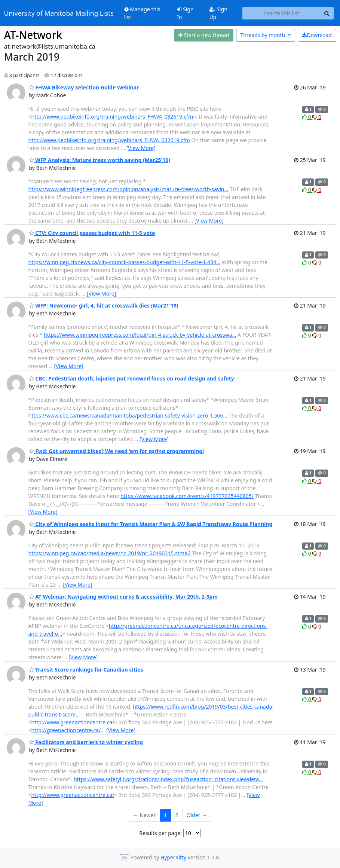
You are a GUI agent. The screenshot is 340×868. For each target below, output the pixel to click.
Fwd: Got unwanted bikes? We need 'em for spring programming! (117, 451)
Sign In (185, 13)
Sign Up (218, 13)
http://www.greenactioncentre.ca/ (73, 722)
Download (317, 35)
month (263, 35)
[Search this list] (281, 13)
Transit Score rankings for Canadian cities (86, 670)
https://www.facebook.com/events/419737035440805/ (187, 496)
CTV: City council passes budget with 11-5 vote (92, 233)
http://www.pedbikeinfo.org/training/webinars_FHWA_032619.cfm (112, 117)
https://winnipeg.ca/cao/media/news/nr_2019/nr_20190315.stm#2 (110, 553)
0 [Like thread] (307, 117)
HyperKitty (173, 857)
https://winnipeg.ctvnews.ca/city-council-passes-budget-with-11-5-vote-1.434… (125, 262)
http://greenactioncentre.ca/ (66, 730)
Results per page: (160, 833)
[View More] (141, 148)
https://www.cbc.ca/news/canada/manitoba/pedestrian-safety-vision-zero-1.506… (128, 415)
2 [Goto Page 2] (177, 815)
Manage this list (142, 13)
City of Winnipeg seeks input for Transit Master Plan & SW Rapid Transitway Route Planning (151, 524)
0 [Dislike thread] (317, 117)
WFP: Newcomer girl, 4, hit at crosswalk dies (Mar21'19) (104, 305)
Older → (197, 815)
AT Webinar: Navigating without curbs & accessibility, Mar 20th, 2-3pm (123, 597)
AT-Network (33, 35)
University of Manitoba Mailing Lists (59, 13)
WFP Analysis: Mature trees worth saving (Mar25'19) (100, 160)
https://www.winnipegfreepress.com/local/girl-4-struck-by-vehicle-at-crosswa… (140, 335)
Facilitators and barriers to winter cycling (86, 742)
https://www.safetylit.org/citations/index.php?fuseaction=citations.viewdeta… (168, 779)
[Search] (327, 13)
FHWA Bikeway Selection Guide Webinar (84, 87)
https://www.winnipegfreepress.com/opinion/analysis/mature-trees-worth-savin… (128, 189)
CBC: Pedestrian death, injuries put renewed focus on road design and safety (132, 378)
